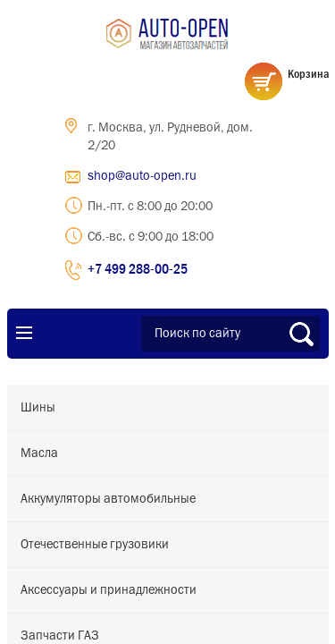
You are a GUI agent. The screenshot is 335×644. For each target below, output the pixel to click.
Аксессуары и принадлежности (109, 590)
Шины (38, 408)
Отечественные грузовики (95, 545)
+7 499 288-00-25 (138, 268)
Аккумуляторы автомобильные (108, 499)
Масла (39, 453)
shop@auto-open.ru (142, 176)
